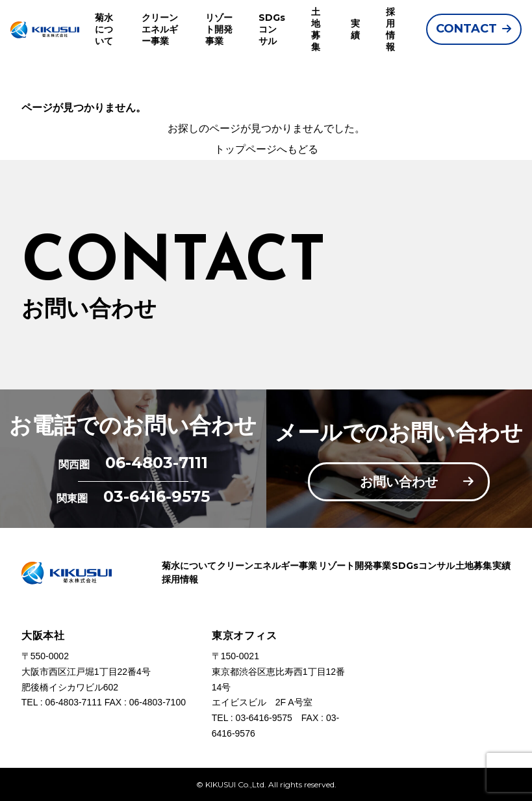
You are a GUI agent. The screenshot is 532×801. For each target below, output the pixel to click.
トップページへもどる (266, 149)
